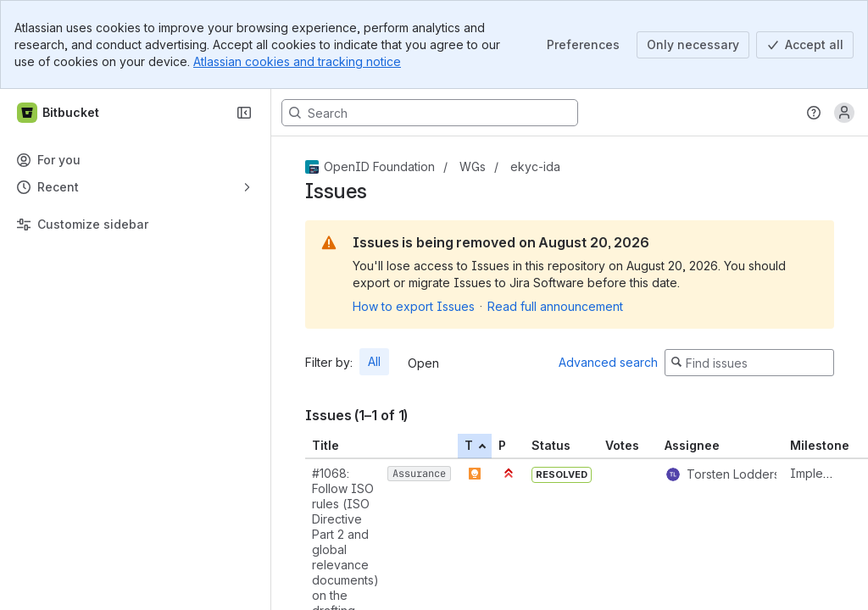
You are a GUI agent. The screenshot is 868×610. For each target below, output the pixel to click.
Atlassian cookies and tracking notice (297, 61)
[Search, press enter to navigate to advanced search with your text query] (430, 113)
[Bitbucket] (59, 113)
